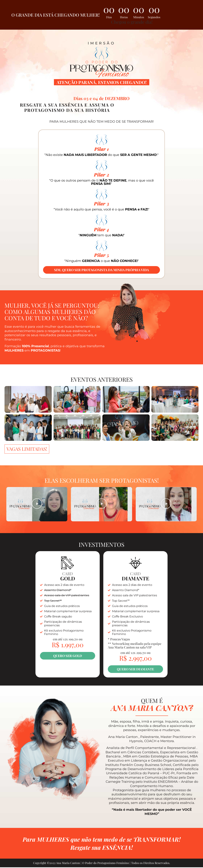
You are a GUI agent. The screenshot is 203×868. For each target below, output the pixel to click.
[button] (37, 504)
